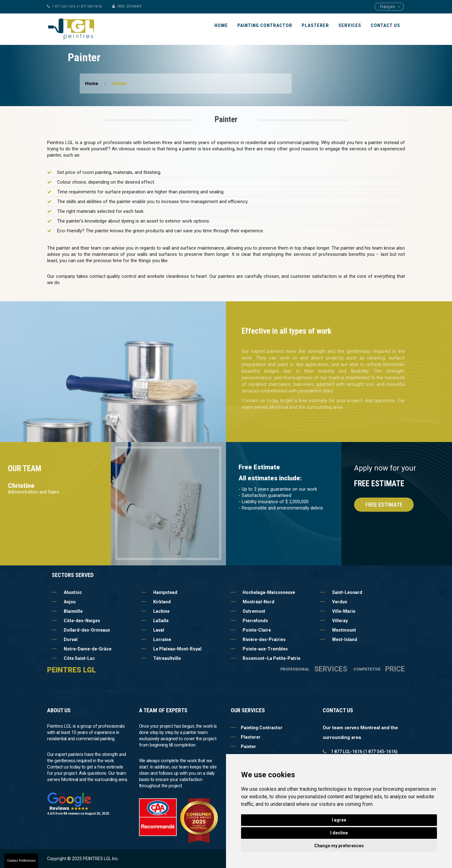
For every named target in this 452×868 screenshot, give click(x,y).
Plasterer (315, 25)
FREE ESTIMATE (130, 6)
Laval (159, 630)
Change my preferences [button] (339, 846)
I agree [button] (339, 820)
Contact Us (385, 25)
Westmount (344, 630)
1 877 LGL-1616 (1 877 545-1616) (77, 6)
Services (350, 25)
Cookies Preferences (21, 861)
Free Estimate (384, 505)
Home (221, 25)
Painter (243, 747)
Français (388, 7)
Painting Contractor (265, 25)
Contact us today (260, 401)
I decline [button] (339, 833)
